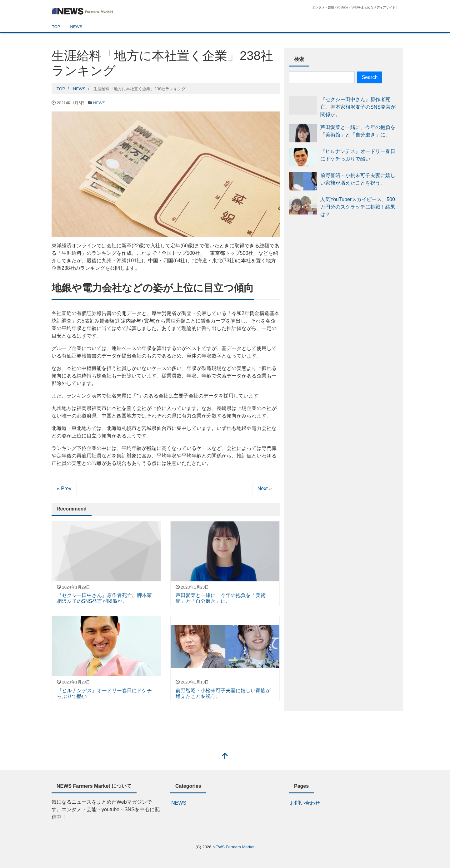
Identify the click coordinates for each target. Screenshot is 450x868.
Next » (265, 488)
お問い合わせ (305, 803)
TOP (56, 27)
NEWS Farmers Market (233, 847)
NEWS (76, 27)
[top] (225, 757)
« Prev (64, 488)
